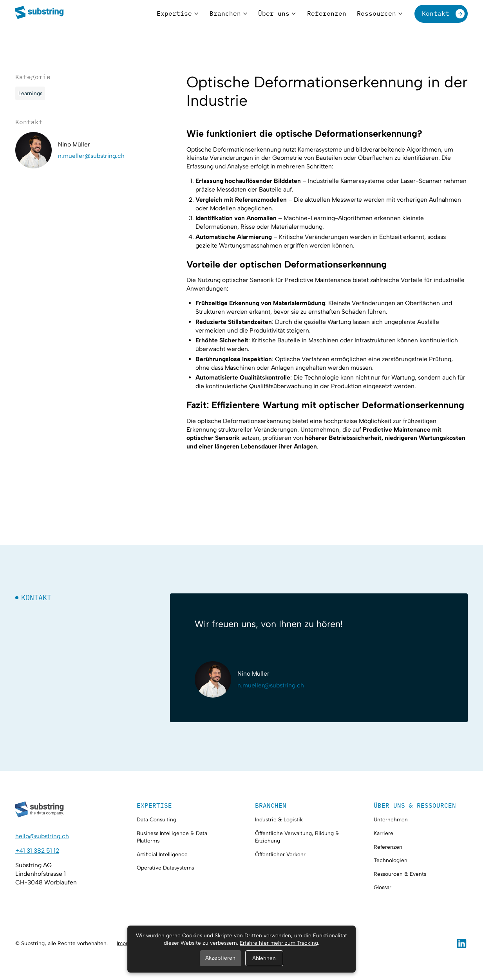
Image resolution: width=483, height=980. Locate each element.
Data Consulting (156, 819)
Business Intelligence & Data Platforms (172, 837)
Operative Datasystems (165, 868)
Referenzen (388, 847)
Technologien (391, 860)
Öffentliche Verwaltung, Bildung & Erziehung (297, 837)
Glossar (383, 887)
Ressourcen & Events (400, 874)
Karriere (384, 833)
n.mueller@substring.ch (91, 156)
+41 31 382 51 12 (37, 851)
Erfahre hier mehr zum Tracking (279, 943)
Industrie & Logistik (279, 819)
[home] (40, 14)
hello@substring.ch (42, 836)
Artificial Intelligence (162, 854)
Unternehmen (391, 819)
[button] (178, 14)
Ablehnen (264, 958)
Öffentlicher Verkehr (280, 854)
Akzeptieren (220, 958)
